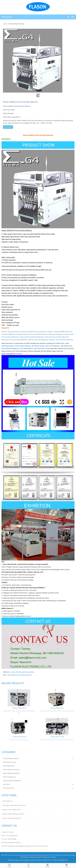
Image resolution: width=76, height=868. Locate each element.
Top (66, 865)
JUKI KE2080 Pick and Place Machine (20, 675)
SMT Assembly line (27, 348)
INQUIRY (8, 127)
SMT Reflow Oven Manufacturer (62, 855)
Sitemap (53, 857)
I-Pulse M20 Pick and (19, 737)
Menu (47, 865)
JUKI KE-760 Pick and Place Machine (23, 672)
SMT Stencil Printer (38, 346)
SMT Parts (7, 784)
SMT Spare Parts (39, 348)
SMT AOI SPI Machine (52, 346)
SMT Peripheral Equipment (10, 348)
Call (28, 865)
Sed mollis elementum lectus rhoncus (14, 805)
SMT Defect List (8, 801)
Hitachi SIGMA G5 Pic (19, 708)
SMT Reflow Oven (59, 343)
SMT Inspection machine (11, 770)
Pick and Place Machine (23, 346)
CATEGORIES (7, 17)
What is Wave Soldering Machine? (13, 814)
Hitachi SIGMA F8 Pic (57, 708)
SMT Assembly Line (10, 777)
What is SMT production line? (12, 818)
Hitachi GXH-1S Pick (57, 737)
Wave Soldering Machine (11, 773)
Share (9, 865)
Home (5, 24)
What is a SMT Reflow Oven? (12, 810)
